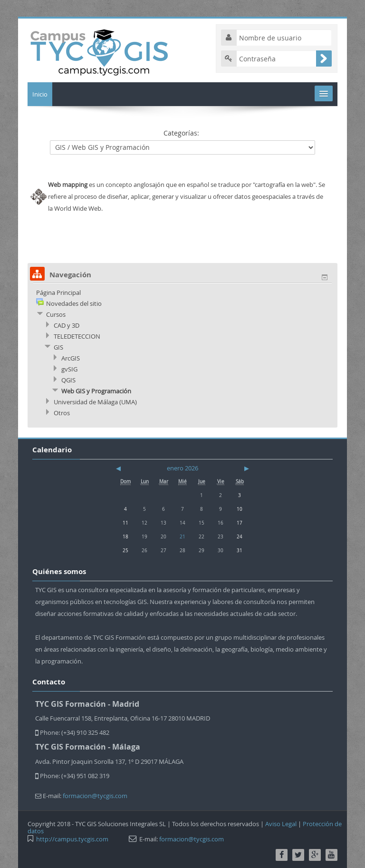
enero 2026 (182, 468)
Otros (62, 413)
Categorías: (181, 133)
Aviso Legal (281, 824)
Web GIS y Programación (96, 391)
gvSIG (69, 369)
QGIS (68, 380)
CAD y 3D (67, 325)
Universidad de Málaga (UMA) (95, 402)
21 (182, 536)
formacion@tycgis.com (95, 796)
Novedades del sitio (74, 303)
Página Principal (58, 293)
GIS (58, 347)
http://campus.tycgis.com (72, 839)
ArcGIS (71, 358)
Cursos (56, 314)
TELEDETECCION (77, 336)
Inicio (40, 94)
